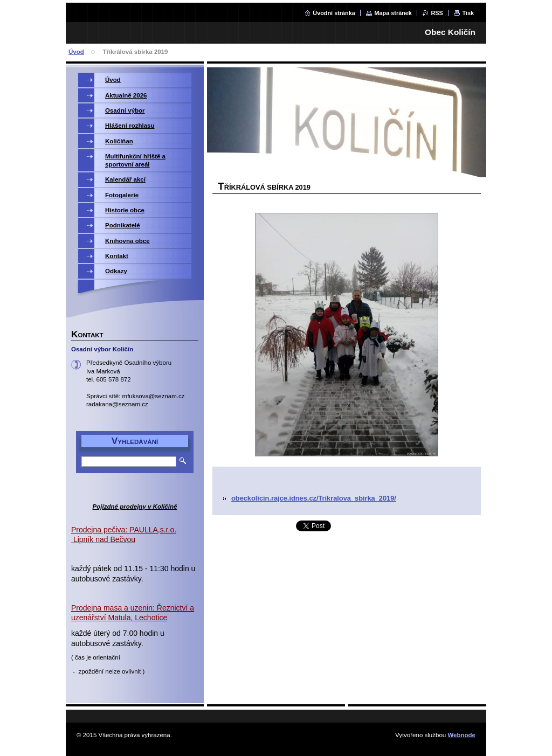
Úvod (76, 52)
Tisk (468, 13)
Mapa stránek (393, 13)
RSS (437, 13)
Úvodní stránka (334, 13)
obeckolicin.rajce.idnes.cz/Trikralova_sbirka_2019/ (314, 498)
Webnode (461, 735)
